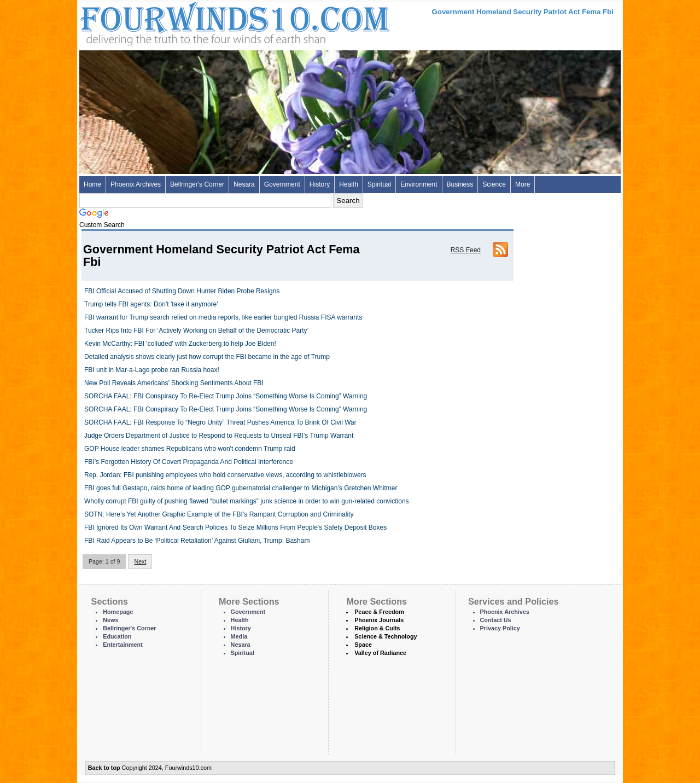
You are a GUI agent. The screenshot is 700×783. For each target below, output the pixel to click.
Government (282, 184)
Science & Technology (386, 636)
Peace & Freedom (379, 612)
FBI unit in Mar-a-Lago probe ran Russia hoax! (152, 370)
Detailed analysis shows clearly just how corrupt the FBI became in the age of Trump (207, 357)
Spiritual (379, 184)
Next (140, 561)
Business (460, 184)
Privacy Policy (500, 628)
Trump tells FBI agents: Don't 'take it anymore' (151, 304)
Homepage (118, 612)
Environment (419, 184)
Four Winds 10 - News (189, 22)
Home (92, 184)
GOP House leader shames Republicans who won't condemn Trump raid (190, 449)
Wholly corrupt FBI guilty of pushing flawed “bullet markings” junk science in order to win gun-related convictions (247, 501)
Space (363, 645)
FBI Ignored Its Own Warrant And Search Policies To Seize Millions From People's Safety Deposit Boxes (235, 527)
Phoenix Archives (136, 184)
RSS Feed (466, 250)
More (523, 184)
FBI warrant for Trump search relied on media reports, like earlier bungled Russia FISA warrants (223, 317)
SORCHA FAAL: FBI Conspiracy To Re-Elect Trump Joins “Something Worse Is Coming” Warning (226, 396)
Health (349, 184)
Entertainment (123, 645)
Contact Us (496, 620)
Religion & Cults (377, 628)
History (320, 184)
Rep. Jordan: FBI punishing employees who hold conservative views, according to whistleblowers (225, 475)
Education (117, 636)
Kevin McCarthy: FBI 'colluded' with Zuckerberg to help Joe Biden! (180, 344)
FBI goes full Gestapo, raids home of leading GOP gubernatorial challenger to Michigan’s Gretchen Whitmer (241, 488)
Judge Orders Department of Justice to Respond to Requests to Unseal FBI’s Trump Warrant (219, 436)
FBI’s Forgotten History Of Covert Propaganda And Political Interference (189, 462)
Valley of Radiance (380, 653)
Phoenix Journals (379, 620)
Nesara (244, 184)
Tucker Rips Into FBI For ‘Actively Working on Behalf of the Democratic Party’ (196, 330)
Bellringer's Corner (197, 184)
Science (494, 184)
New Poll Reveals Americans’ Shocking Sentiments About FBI (174, 383)
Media (239, 636)
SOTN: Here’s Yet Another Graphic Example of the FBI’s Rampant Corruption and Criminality (219, 514)
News (110, 620)
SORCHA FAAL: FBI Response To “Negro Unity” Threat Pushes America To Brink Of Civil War (220, 422)
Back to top (104, 768)
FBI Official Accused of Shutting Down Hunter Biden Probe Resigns (182, 291)
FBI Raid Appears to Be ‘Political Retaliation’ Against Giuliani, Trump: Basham (197, 541)
